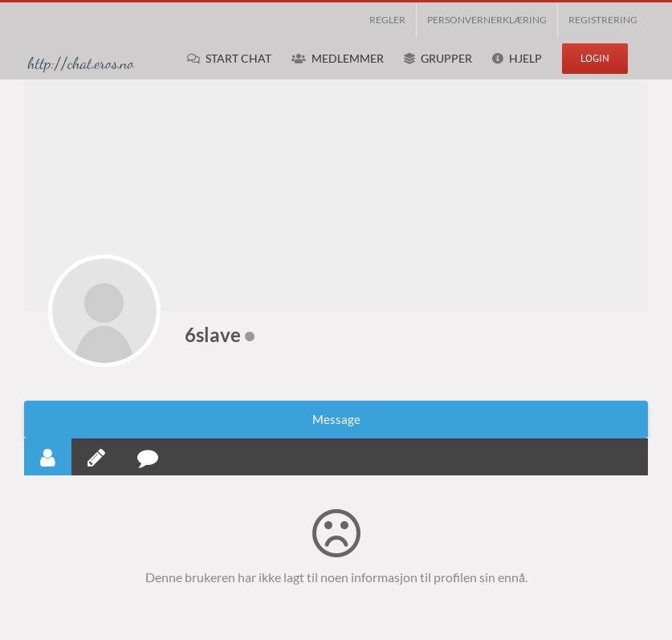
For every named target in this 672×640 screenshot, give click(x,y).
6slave (213, 334)
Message (336, 419)
